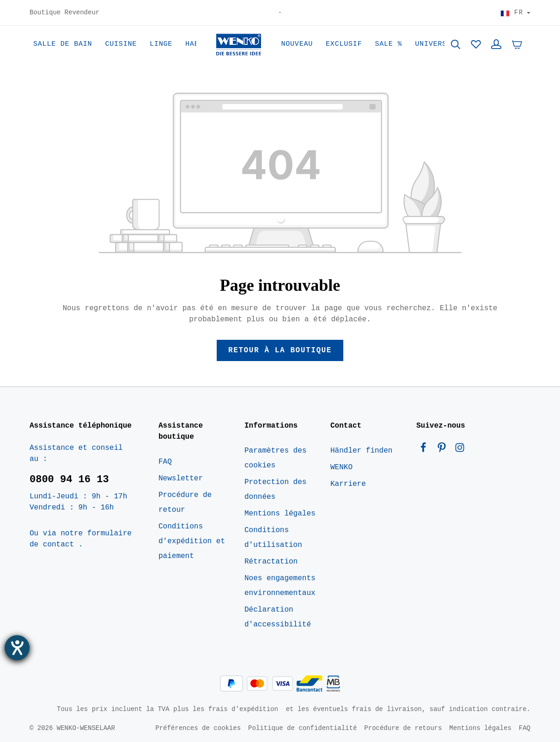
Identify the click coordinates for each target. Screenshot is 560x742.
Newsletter (181, 478)
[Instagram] (460, 450)
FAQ (165, 462)
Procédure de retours (403, 728)
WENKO (341, 467)
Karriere (348, 484)
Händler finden (361, 451)
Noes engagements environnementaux (280, 586)
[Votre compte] (496, 44)
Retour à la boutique (280, 350)
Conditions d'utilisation (273, 538)
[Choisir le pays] (515, 13)
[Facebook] (426, 450)
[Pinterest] (444, 450)
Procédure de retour (185, 503)
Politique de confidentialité (302, 728)
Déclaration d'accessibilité (278, 617)
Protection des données (275, 490)
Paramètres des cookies (275, 458)
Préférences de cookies (198, 728)
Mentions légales (280, 514)
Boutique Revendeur (64, 13)
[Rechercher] (456, 44)
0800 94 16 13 (69, 479)
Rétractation (271, 562)
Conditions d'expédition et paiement (192, 541)
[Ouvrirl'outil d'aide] (17, 648)
